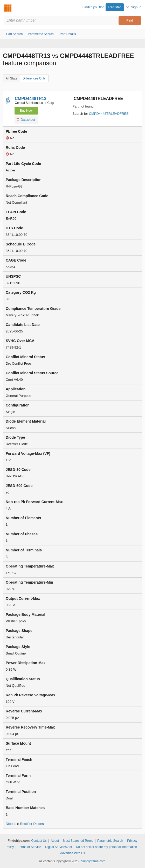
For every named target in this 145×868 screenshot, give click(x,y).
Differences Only (34, 78)
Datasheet (26, 119)
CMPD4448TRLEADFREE (109, 114)
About (55, 841)
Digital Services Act (58, 847)
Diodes (11, 824)
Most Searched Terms (78, 841)
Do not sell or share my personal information (106, 847)
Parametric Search (110, 841)
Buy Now (26, 111)
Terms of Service (29, 847)
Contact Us (39, 841)
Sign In (136, 7)
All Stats (11, 78)
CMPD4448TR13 (31, 99)
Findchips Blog (94, 7)
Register (115, 7)
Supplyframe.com (93, 861)
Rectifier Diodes (32, 824)
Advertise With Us (72, 853)
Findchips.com (8, 8)
